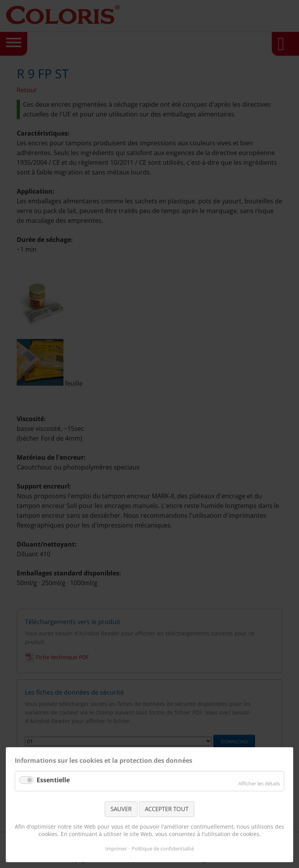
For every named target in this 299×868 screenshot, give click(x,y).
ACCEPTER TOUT (167, 809)
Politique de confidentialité (163, 849)
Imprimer (116, 849)
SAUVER (121, 809)
